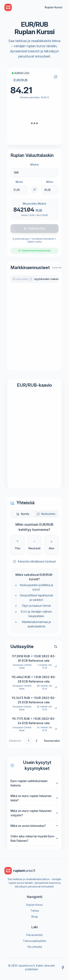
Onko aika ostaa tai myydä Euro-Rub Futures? (34, 838)
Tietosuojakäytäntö (34, 941)
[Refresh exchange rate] (56, 77)
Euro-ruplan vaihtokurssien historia (34, 783)
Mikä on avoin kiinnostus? (34, 826)
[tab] (23, 514)
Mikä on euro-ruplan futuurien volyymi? (34, 813)
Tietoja (35, 911)
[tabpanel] (34, 326)
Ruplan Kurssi (54, 7)
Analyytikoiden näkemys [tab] (46, 279)
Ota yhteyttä (35, 947)
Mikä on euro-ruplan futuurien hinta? (34, 798)
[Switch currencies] (35, 189)
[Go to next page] (53, 741)
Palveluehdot (34, 935)
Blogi (35, 917)
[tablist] (34, 279)
